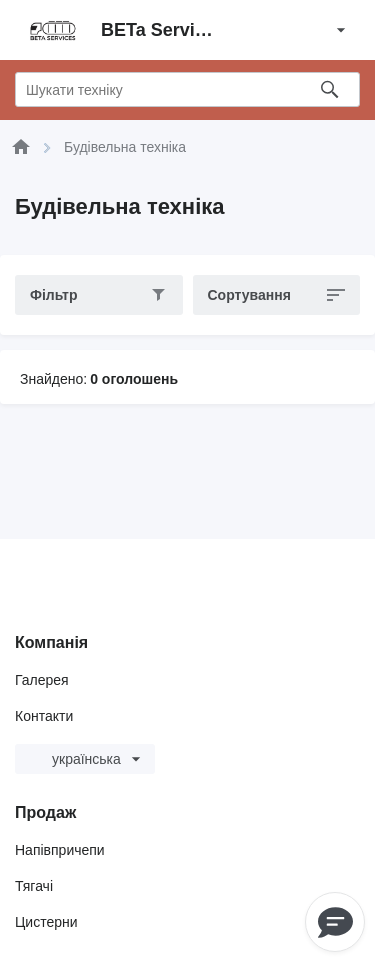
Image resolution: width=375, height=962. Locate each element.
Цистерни (46, 922)
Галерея (42, 680)
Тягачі (34, 886)
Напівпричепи (60, 850)
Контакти (44, 716)
